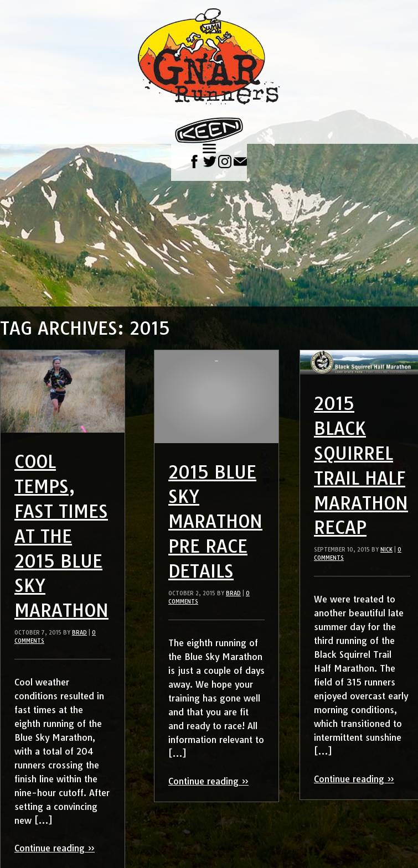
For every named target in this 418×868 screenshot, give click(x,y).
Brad (79, 633)
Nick (386, 550)
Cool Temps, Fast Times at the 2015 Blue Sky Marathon (61, 536)
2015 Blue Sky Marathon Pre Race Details (215, 521)
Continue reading (55, 848)
